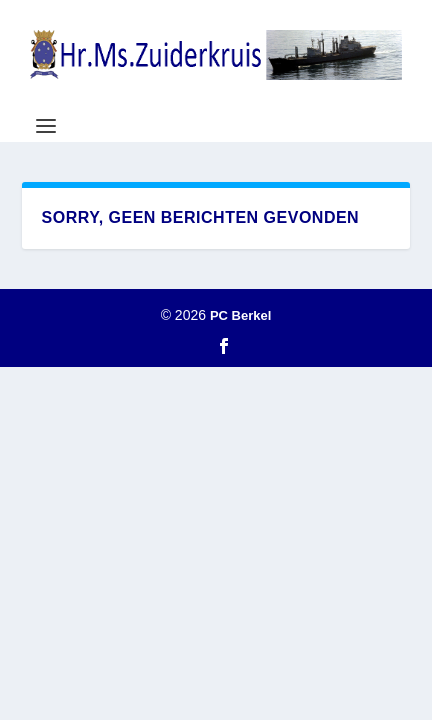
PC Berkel (240, 315)
